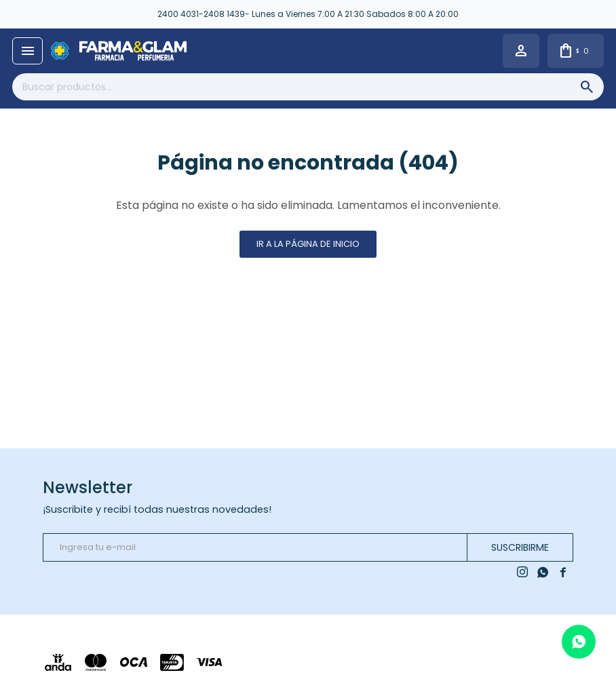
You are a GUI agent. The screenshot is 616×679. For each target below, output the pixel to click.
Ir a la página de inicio (308, 244)
